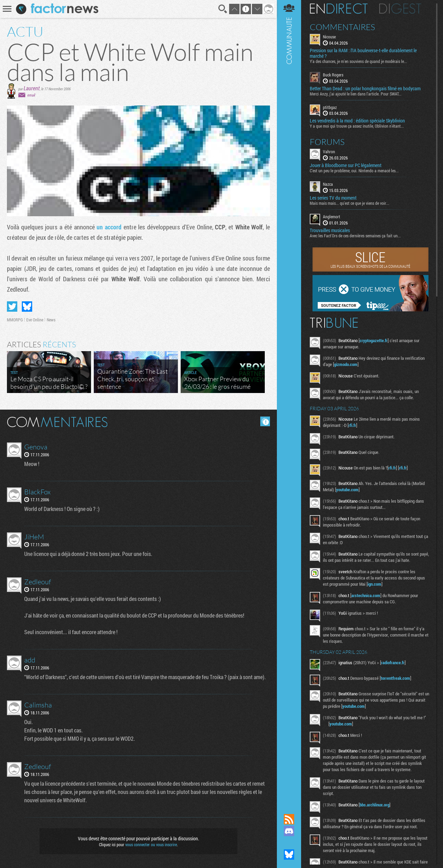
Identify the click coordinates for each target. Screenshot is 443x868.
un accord (109, 227)
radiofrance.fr (393, 663)
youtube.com (347, 490)
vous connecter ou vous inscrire (151, 844)
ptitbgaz (330, 107)
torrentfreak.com (395, 678)
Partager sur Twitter (12, 307)
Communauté (289, 400)
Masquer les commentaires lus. (265, 421)
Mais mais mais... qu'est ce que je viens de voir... (350, 203)
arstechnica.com (366, 595)
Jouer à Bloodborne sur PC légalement (346, 165)
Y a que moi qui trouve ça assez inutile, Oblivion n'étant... (357, 126)
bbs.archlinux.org (374, 805)
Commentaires (342, 27)
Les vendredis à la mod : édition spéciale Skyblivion (357, 121)
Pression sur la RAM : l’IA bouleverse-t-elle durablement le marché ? (363, 53)
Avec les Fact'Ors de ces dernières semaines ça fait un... (355, 236)
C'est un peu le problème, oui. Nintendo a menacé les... (354, 171)
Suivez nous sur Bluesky (289, 855)
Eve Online (35, 320)
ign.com (374, 584)
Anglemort (332, 217)
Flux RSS (289, 819)
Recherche (223, 9)
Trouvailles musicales (330, 230)
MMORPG (15, 320)
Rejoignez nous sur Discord (289, 831)
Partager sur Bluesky (27, 307)
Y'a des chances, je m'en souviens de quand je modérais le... (358, 61)
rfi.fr (352, 425)
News (51, 320)
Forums (327, 142)
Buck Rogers (333, 75)
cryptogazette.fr (374, 340)
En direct (339, 9)
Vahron (329, 152)
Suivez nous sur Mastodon (289, 843)
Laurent (32, 88)
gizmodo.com (346, 364)
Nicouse (329, 37)
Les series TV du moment (333, 198)
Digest (400, 9)
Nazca (328, 184)
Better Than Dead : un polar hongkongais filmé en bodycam (365, 89)
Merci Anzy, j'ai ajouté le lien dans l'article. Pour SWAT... (356, 94)
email (31, 95)
